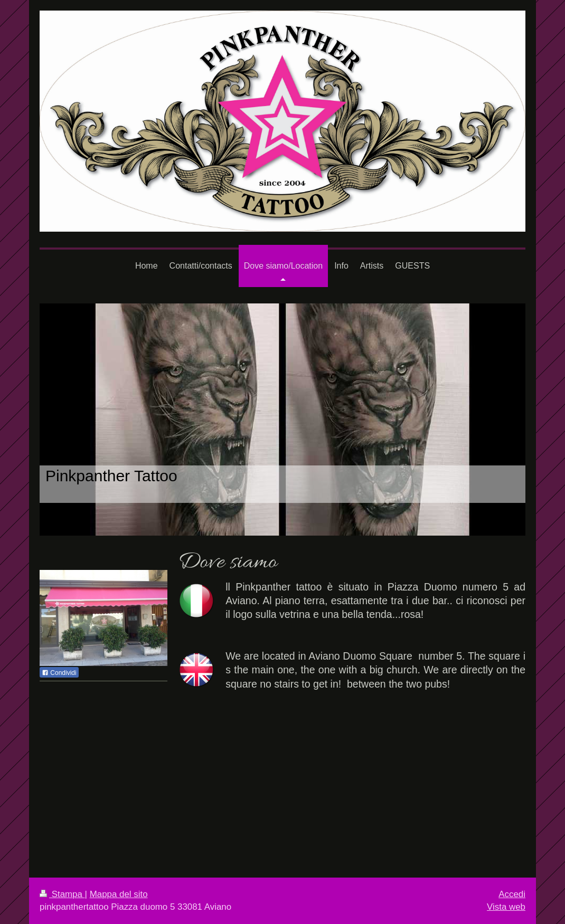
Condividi (59, 673)
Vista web (506, 907)
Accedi (512, 894)
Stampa (62, 894)
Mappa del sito (119, 894)
